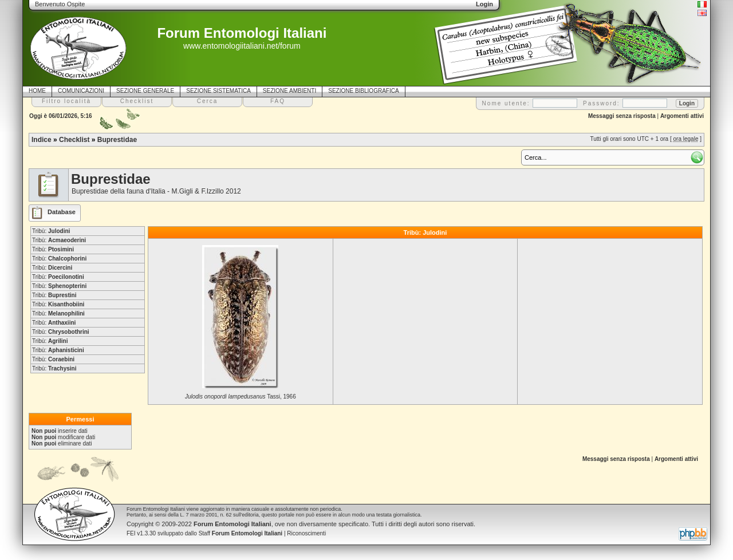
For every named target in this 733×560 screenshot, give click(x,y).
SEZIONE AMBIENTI (289, 91)
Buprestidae (117, 140)
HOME (37, 91)
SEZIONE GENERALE (145, 91)
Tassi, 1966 (241, 397)
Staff (241, 533)
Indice (42, 140)
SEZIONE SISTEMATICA (218, 91)
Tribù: (51, 231)
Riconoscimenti (306, 533)
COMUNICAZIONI (81, 91)
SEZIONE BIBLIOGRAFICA (363, 91)
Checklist (74, 140)
